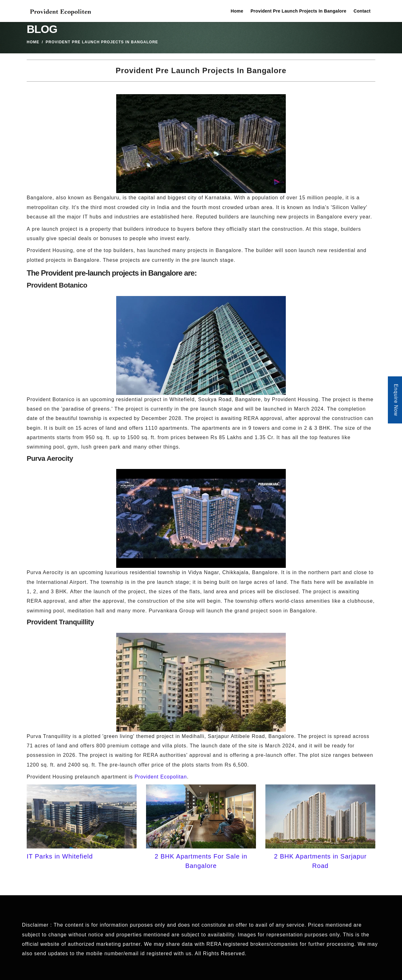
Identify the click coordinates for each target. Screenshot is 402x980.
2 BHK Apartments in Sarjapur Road (321, 861)
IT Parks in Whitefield (60, 856)
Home (237, 11)
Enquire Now (396, 400)
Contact (362, 11)
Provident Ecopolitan (161, 777)
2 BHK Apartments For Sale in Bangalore (201, 861)
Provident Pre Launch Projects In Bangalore (299, 11)
